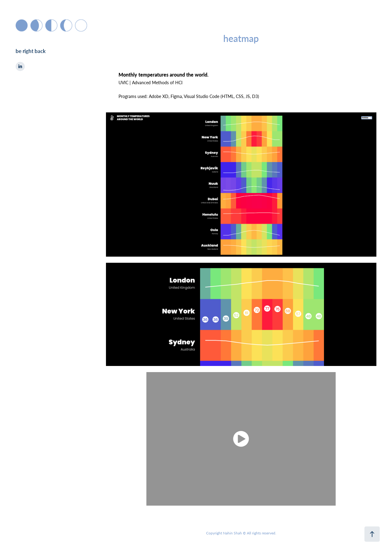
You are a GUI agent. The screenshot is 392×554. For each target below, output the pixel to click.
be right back (31, 51)
